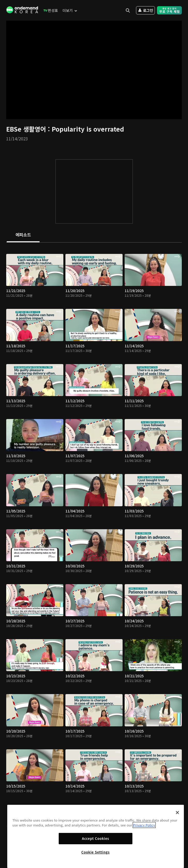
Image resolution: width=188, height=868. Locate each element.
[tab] (23, 235)
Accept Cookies (96, 838)
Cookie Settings (96, 852)
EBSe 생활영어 (27, 129)
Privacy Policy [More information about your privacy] (144, 825)
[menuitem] (50, 10)
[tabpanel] (94, 534)
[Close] (177, 813)
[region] (96, 836)
